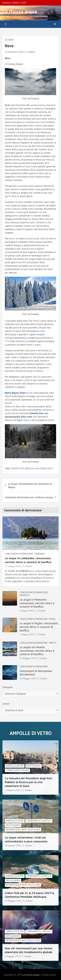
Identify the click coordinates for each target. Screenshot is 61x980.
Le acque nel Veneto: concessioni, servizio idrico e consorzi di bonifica (37, 651)
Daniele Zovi (18, 468)
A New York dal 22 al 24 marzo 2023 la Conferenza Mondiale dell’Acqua (29, 895)
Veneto (53, 643)
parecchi (44, 393)
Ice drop (9, 40)
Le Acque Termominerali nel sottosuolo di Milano (30, 486)
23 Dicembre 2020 (14, 52)
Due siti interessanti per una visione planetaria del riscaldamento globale (29, 950)
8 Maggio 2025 (12, 956)
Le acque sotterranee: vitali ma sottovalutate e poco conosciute (26, 839)
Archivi (6, 704)
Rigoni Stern (47, 468)
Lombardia (40, 554)
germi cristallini (46, 341)
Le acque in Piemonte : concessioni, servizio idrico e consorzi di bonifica (37, 603)
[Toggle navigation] (6, 24)
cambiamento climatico (39, 821)
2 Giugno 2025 (27, 611)
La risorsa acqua (20, 11)
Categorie (7, 687)
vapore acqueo (37, 334)
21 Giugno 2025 (13, 566)
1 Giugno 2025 (27, 634)
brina (13, 341)
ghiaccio (29, 468)
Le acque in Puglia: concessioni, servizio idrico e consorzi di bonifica (39, 627)
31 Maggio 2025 (28, 658)
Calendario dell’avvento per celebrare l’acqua (29, 497)
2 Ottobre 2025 (13, 790)
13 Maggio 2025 (13, 901)
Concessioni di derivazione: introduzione (36, 673)
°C (8, 341)
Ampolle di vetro (15, 766)
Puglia (52, 619)
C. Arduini (30, 52)
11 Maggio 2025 (28, 678)
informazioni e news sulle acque (23, 829)
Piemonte (24, 595)
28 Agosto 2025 (13, 845)
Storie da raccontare (17, 770)
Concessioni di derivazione (19, 554)
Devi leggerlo (34, 766)
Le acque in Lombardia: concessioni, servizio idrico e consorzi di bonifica (28, 560)
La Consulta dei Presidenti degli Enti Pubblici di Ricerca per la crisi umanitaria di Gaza (29, 782)
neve (25, 321)
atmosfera (20, 338)
